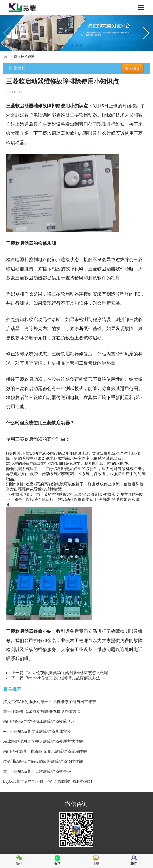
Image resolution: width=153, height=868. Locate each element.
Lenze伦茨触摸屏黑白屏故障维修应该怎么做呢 (67, 673)
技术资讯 (28, 57)
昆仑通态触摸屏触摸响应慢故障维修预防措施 (43, 762)
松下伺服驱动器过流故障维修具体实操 (37, 732)
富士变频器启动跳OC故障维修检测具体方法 (42, 712)
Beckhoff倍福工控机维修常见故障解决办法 (63, 678)
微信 (19, 860)
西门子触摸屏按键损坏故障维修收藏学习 (39, 722)
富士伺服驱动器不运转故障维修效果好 (37, 772)
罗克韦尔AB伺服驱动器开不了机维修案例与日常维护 (50, 702)
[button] (72, 46)
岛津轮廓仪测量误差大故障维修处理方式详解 (43, 742)
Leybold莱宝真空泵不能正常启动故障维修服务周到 (48, 781)
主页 (14, 57)
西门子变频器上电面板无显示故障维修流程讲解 (45, 752)
